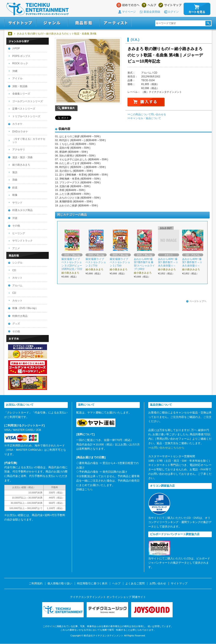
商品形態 (84, 23)
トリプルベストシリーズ (26, 116)
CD (14, 270)
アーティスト (116, 23)
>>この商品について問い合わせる (147, 114)
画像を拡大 (66, 108)
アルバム (17, 286)
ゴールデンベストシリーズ (28, 101)
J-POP (16, 48)
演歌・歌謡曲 (20, 86)
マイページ (129, 12)
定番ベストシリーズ (24, 109)
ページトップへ (196, 301)
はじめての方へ (128, 5)
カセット (17, 278)
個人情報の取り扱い (60, 584)
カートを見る (197, 9)
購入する (146, 102)
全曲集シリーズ (21, 94)
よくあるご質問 (135, 584)
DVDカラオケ (20, 132)
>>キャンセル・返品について (144, 118)
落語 (15, 172)
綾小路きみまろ (21, 165)
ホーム (10, 34)
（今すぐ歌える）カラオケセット (29, 141)
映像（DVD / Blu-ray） (25, 308)
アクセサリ (19, 150)
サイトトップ (20, 23)
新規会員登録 (152, 12)
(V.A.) (135, 40)
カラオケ (17, 124)
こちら (89, 489)
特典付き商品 (20, 316)
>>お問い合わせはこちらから (166, 448)
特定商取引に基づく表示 (92, 584)
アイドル (17, 78)
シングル (17, 263)
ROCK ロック (20, 63)
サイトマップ (170, 5)
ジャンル (52, 23)
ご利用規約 (36, 584)
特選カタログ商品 (22, 210)
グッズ (16, 324)
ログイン (173, 12)
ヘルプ (149, 5)
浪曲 (15, 180)
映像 (15, 195)
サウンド (17, 203)
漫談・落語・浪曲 (22, 157)
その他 (16, 226)
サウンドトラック (22, 241)
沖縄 (15, 71)
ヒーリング (19, 233)
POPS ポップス (21, 56)
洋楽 (15, 218)
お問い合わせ (158, 584)
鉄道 (15, 188)
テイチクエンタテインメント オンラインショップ (37, 9)
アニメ (16, 248)
